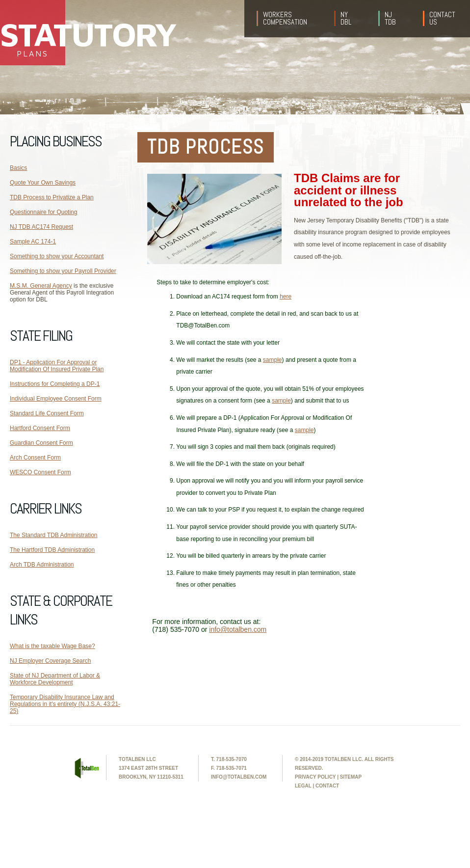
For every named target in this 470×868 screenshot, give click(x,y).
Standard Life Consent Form (47, 413)
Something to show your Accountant (57, 256)
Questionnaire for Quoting (43, 212)
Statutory (33, 34)
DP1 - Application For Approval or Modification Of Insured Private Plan (57, 366)
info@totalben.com (238, 629)
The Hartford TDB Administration (52, 550)
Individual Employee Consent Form (56, 399)
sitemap (351, 777)
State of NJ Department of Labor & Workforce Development (55, 679)
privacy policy (315, 777)
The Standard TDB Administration (54, 535)
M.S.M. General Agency (41, 286)
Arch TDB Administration (42, 565)
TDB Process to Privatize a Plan (52, 197)
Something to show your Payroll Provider (63, 271)
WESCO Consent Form (40, 472)
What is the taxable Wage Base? (52, 646)
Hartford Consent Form (40, 428)
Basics (18, 168)
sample (273, 360)
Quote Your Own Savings (43, 183)
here (286, 297)
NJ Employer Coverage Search (50, 661)
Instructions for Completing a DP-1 (55, 384)
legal (303, 786)
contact (327, 786)
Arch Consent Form (35, 458)
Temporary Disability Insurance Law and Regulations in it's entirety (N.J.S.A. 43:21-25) (65, 704)
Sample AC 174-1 (33, 242)
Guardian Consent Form (41, 443)
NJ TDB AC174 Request (41, 227)
